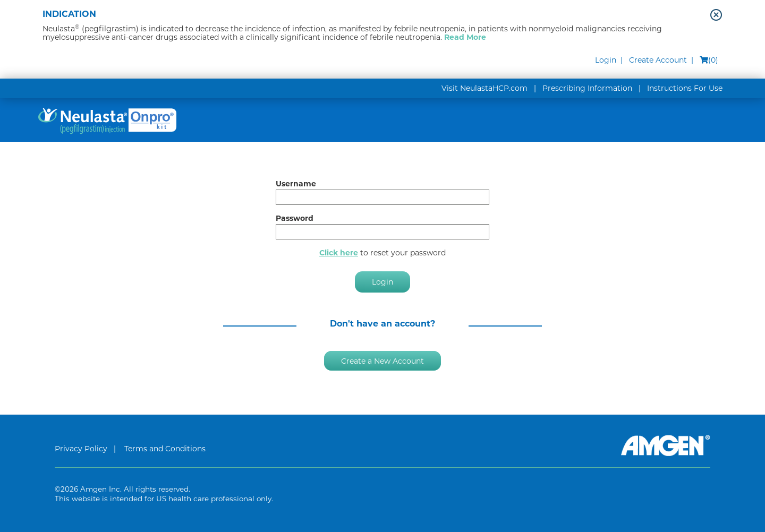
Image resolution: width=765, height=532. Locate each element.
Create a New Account (382, 361)
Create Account (658, 60)
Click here (339, 253)
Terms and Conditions (165, 449)
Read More (465, 37)
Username (296, 184)
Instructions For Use (685, 88)
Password (295, 218)
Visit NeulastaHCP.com (484, 88)
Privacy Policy (81, 449)
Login (606, 60)
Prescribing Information (587, 88)
